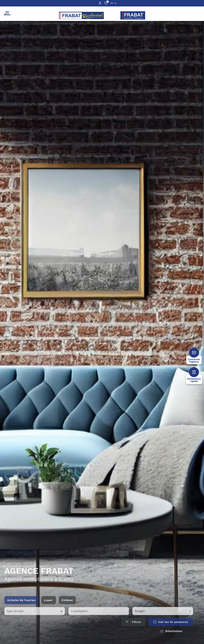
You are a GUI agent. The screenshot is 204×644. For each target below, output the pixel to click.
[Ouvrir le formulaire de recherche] (133, 626)
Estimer (67, 604)
